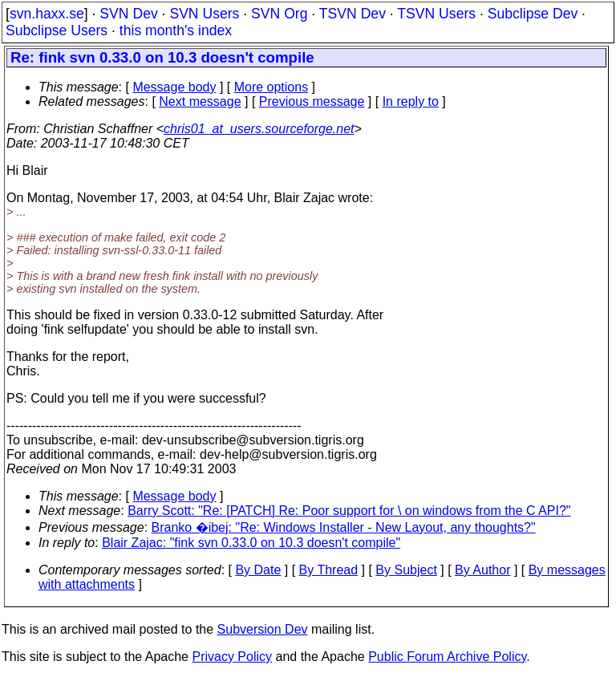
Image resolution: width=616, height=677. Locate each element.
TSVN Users (436, 14)
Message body (174, 87)
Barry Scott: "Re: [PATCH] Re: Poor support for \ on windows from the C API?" (349, 511)
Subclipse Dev (533, 14)
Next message (200, 101)
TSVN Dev (353, 14)
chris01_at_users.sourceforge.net (259, 129)
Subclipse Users (57, 30)
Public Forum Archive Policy (447, 657)
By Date (258, 570)
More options (272, 87)
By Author (482, 570)
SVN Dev (128, 14)
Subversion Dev (263, 629)
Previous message (312, 101)
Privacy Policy (232, 657)
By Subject (406, 570)
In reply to (411, 101)
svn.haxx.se (47, 14)
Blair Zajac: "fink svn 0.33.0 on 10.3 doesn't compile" (251, 543)
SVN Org (279, 14)
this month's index (176, 30)
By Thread (329, 570)
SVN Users (204, 14)
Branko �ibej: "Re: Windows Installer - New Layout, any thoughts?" (344, 527)
